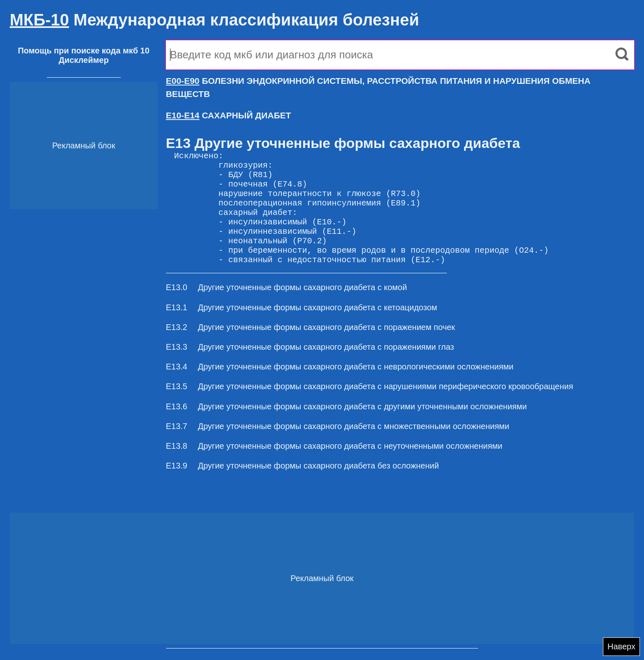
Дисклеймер (84, 60)
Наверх (621, 646)
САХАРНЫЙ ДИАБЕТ (229, 115)
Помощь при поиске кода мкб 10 (83, 51)
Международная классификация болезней (215, 20)
